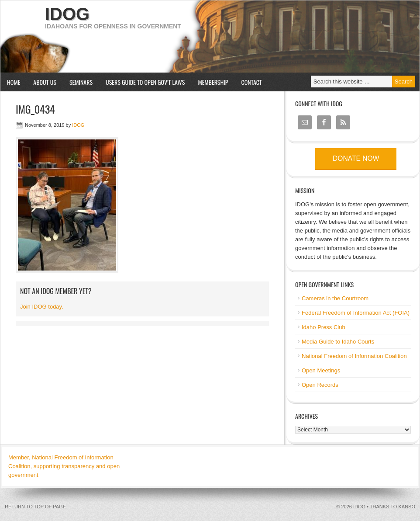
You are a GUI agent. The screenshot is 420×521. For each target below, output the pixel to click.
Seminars (78, 82)
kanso (407, 507)
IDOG (67, 14)
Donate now (356, 158)
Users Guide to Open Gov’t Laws (145, 82)
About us (41, 82)
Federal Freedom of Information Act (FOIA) (356, 313)
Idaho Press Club (324, 327)
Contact (252, 82)
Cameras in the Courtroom (335, 298)
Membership (213, 82)
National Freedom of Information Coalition (354, 356)
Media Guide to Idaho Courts (338, 342)
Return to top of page (35, 507)
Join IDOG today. (42, 307)
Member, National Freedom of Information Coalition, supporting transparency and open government (64, 466)
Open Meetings (321, 370)
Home (14, 82)
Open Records (320, 385)
